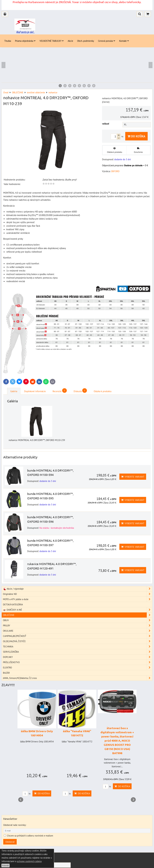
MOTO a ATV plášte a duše (78, 603)
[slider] (49, 184)
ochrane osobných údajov (29, 861)
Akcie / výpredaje (78, 592)
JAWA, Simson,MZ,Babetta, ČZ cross (78, 682)
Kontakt (124, 41)
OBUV (78, 624)
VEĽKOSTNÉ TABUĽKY (52, 41)
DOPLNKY (78, 661)
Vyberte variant (133, 480)
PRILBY (78, 629)
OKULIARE (78, 634)
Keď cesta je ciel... (25, 32)
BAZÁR (6, 676)
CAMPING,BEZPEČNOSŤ (78, 640)
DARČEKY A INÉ (78, 613)
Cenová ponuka (107, 41)
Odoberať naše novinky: (15, 828)
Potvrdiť (5, 865)
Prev (21, 803)
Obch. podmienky (86, 41)
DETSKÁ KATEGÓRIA (13, 608)
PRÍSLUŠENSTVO (78, 666)
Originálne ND (78, 598)
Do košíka (136, 136)
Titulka (8, 41)
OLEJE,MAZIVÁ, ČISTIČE (78, 645)
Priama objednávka (25, 41)
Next (133, 803)
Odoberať (10, 845)
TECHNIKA (78, 650)
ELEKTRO (78, 671)
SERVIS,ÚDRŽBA (78, 655)
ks (26, 797)
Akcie (70, 41)
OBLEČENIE (78, 619)
